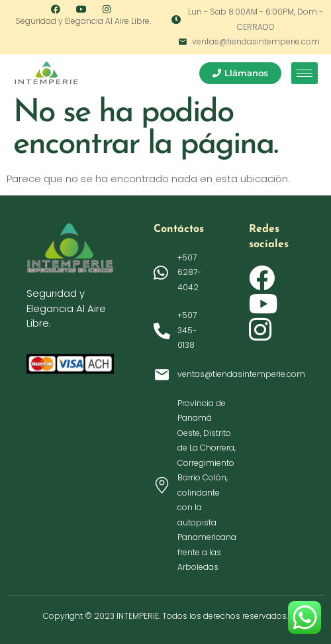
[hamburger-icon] (305, 73)
